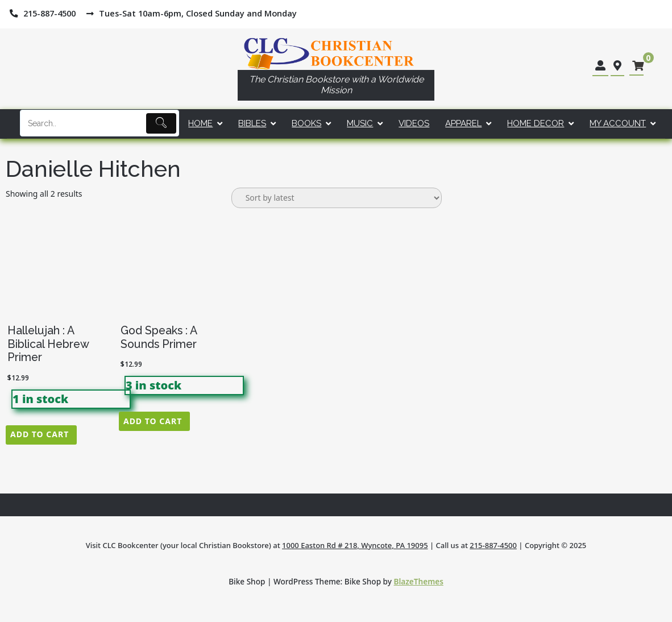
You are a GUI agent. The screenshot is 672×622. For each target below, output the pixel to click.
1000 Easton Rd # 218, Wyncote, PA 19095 (355, 545)
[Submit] (161, 123)
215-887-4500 (493, 545)
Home (200, 123)
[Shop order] (337, 198)
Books (306, 123)
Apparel (463, 123)
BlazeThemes (419, 581)
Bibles (252, 123)
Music (360, 123)
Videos (414, 123)
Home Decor (536, 123)
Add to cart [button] (40, 434)
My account (618, 123)
